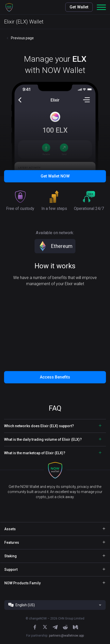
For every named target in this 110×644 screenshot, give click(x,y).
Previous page (22, 38)
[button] (9, 7)
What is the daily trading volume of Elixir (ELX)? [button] (43, 439)
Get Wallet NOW (55, 176)
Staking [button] (11, 556)
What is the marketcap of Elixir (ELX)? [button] (35, 453)
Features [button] (12, 542)
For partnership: (55, 636)
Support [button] (11, 570)
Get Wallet (79, 7)
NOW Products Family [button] (22, 583)
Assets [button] (10, 529)
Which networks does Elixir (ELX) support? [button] (39, 426)
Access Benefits (55, 377)
